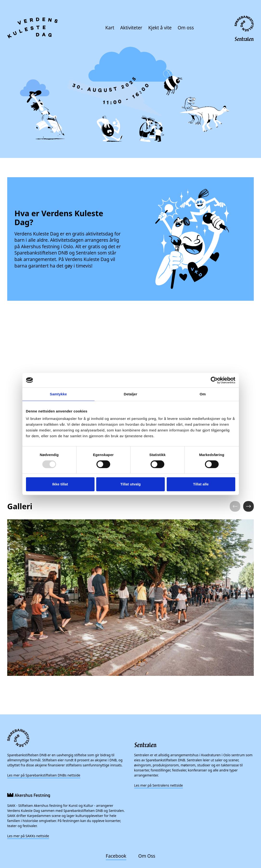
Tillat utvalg (130, 484)
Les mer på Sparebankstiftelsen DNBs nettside (44, 775)
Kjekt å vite (160, 28)
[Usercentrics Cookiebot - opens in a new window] (214, 380)
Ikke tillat (60, 484)
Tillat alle (201, 484)
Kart (110, 28)
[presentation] (130, 100)
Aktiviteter (131, 28)
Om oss (186, 28)
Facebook (116, 856)
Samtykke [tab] (58, 394)
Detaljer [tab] (131, 394)
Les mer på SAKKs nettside (28, 836)
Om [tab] (203, 394)
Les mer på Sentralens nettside (159, 785)
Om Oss (147, 856)
